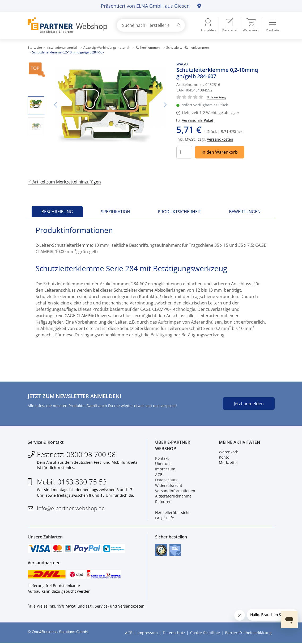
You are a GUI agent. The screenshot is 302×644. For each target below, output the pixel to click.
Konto (224, 457)
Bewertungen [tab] (245, 212)
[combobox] (151, 25)
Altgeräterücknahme (173, 496)
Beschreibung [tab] (57, 212)
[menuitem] (229, 25)
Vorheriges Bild (56, 105)
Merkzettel (228, 463)
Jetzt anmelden (249, 404)
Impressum (165, 469)
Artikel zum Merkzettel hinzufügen (64, 182)
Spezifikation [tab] (116, 212)
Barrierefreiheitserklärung (248, 633)
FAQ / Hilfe (165, 518)
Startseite (35, 47)
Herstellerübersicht (172, 513)
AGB (159, 475)
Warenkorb (229, 452)
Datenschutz (166, 480)
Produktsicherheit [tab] (179, 212)
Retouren (163, 502)
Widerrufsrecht (169, 486)
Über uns (163, 464)
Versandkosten (220, 139)
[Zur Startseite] (66, 25)
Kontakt (162, 459)
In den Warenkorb (220, 152)
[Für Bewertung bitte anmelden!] (216, 97)
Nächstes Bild (165, 105)
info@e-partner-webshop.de (71, 509)
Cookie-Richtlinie (205, 633)
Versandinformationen (175, 491)
